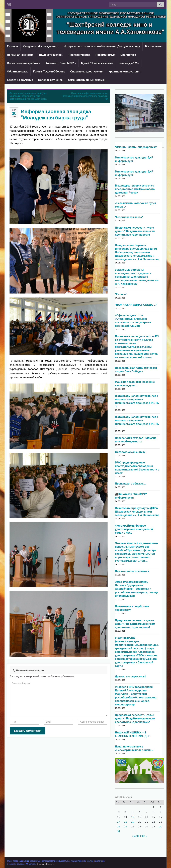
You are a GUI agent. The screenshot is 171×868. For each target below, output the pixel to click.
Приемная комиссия (20, 55)
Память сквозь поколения (132, 571)
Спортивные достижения (87, 71)
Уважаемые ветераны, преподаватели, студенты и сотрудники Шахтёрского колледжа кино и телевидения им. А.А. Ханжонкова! (137, 277)
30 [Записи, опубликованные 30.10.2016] (160, 826)
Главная (12, 46)
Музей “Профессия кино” (97, 63)
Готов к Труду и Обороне (49, 71)
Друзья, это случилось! (130, 676)
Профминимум (105, 55)
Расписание (154, 46)
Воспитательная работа (24, 63)
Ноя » (143, 836)
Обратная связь (17, 71)
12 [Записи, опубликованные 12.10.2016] (133, 817)
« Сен (135, 836)
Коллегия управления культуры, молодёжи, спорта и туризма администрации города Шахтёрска (28, 96)
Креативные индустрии (125, 71)
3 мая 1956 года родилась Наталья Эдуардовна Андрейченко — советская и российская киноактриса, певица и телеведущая (137, 589)
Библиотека (128, 55)
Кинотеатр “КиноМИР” (61, 63)
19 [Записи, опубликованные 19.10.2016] (133, 822)
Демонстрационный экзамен (87, 80)
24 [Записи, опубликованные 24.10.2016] (119, 826)
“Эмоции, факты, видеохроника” (136, 147)
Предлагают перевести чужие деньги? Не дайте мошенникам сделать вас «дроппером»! (135, 231)
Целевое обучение (50, 80)
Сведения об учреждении (41, 46)
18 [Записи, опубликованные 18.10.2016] (126, 822)
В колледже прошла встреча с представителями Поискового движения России (135, 189)
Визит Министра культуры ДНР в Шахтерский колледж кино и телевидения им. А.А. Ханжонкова (137, 511)
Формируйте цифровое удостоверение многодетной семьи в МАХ (134, 529)
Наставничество (79, 55)
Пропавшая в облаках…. (131, 483)
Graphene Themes (45, 864)
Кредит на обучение (20, 80)
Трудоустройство (51, 55)
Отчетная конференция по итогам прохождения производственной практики (85, 94)
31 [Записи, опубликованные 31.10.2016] (119, 831)
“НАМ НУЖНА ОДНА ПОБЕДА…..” (136, 305)
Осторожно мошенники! (131, 452)
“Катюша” (121, 294)
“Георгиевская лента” (129, 217)
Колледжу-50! (129, 63)
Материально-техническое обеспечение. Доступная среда (102, 46)
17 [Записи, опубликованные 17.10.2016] (119, 822)
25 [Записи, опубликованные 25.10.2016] (126, 826)
